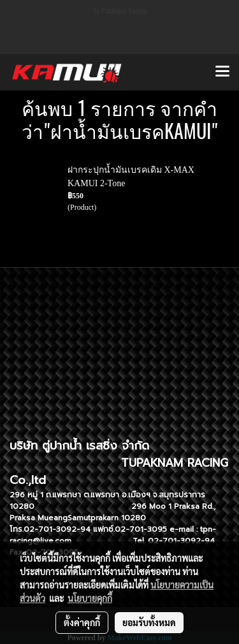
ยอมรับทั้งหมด (149, 622)
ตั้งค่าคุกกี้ (82, 622)
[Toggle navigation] (222, 72)
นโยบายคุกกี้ (90, 598)
